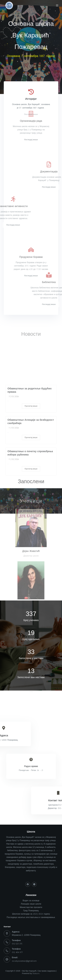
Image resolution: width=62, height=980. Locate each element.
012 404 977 (17, 952)
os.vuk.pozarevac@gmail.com (24, 961)
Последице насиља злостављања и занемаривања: (31, 917)
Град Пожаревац (31, 911)
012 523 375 (17, 944)
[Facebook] (28, 884)
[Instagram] (34, 884)
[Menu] (57, 5)
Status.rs (36, 973)
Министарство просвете (31, 907)
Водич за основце (31, 901)
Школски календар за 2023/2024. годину (31, 914)
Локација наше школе (31, 904)
